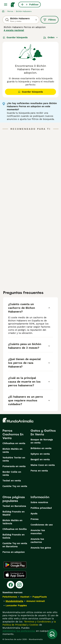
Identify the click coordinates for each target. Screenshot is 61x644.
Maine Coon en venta (43, 465)
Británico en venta (41, 448)
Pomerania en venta (14, 466)
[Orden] (51, 37)
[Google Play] (15, 565)
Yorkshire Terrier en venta (14, 459)
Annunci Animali (36, 601)
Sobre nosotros (39, 502)
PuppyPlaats (40, 597)
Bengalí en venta (40, 459)
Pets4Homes (10, 597)
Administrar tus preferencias (19, 631)
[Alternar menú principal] (6, 5)
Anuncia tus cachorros (37, 541)
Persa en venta (39, 471)
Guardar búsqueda (15, 37)
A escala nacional (14, 30)
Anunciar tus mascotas (38, 532)
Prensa (35, 519)
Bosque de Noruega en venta (42, 441)
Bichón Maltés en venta (12, 450)
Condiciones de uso (42, 525)
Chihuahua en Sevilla (15, 529)
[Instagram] (19, 585)
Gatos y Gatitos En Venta (43, 432)
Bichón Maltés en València (12, 522)
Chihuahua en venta (14, 443)
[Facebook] (11, 585)
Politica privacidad (41, 508)
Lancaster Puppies (16, 605)
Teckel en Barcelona (14, 506)
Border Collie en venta (12, 473)
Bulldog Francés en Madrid (13, 513)
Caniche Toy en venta (15, 486)
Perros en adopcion (14, 552)
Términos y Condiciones (37, 622)
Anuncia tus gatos (41, 548)
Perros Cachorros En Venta (13, 434)
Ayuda (34, 514)
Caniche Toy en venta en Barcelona (15, 545)
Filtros (50, 20)
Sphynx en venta (40, 454)
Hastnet (25, 597)
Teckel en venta (12, 481)
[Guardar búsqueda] (52, 634)
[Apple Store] (15, 575)
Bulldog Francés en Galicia (13, 536)
